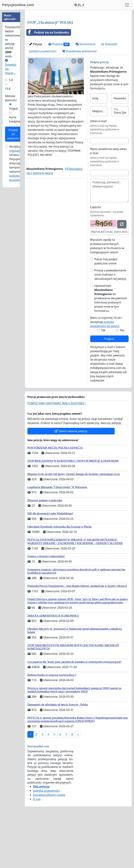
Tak (103, 379)
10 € (8, 89)
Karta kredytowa (16, 119)
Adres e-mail (98, 170)
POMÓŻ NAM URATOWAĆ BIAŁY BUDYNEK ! (57, 452)
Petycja (36, 93)
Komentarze (85, 93)
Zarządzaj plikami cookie (49, 844)
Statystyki (109, 93)
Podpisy (59, 93)
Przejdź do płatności (13, 134)
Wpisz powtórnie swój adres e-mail (108, 200)
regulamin (16, 151)
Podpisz (109, 388)
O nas (37, 848)
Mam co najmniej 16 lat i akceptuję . (106, 371)
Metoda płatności (11, 98)
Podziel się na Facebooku (48, 81)
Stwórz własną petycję (71, 480)
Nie (122, 379)
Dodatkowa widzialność (79, 100)
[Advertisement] (78, 40)
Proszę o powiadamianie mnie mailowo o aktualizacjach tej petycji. (111, 323)
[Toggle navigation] (127, 5)
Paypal (14, 109)
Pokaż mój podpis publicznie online (106, 310)
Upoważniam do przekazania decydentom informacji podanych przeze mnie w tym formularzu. (111, 347)
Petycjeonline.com (18, 5)
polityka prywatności (43, 100)
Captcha (96, 256)
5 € (11, 80)
